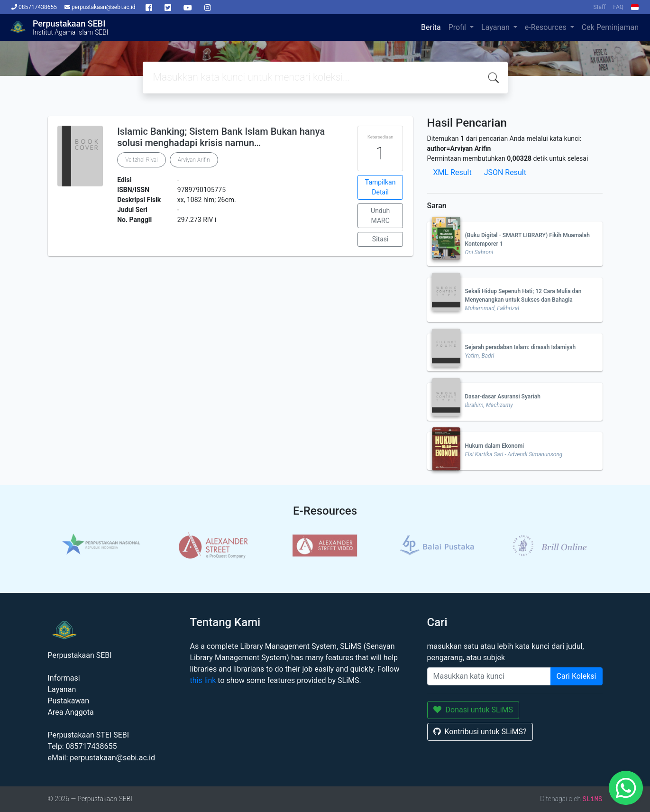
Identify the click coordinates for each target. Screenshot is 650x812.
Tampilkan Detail (380, 187)
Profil (458, 27)
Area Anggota (71, 712)
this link (203, 680)
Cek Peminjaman (610, 27)
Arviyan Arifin (194, 160)
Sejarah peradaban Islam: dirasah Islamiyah (521, 347)
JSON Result (505, 172)
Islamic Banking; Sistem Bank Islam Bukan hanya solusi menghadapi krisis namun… (221, 137)
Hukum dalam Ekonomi (495, 446)
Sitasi (380, 239)
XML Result (453, 172)
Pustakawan (69, 701)
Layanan (496, 27)
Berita (431, 27)
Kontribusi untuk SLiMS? (480, 732)
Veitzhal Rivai (142, 160)
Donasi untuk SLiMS (473, 710)
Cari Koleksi (577, 676)
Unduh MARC (380, 216)
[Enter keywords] (489, 676)
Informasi (64, 678)
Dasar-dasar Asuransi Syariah (503, 397)
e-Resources (547, 27)
